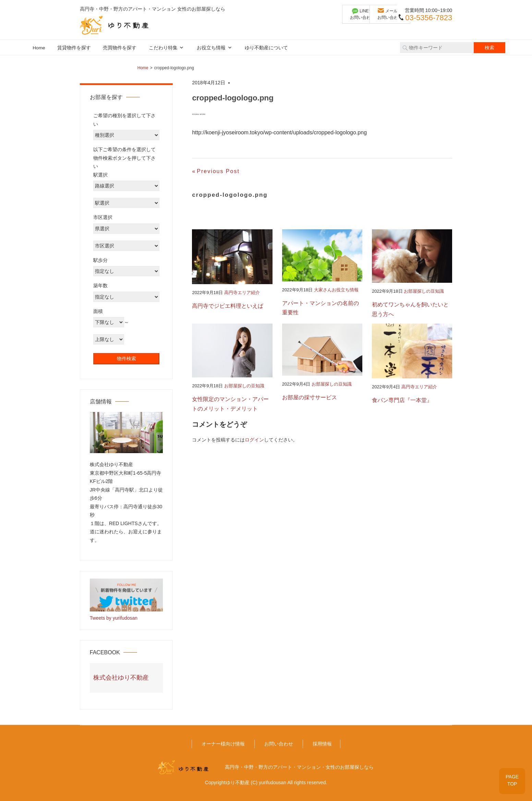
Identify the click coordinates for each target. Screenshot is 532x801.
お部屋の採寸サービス (310, 397)
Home (39, 48)
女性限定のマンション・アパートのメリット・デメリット (230, 404)
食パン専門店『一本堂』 (402, 400)
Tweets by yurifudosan (114, 618)
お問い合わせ (279, 744)
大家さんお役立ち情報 (336, 290)
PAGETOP (512, 780)
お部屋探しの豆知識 (424, 291)
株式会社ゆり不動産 (121, 678)
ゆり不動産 (238, 782)
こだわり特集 (163, 48)
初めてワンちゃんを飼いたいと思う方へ (410, 309)
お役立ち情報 (211, 48)
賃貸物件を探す (74, 48)
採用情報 (322, 744)
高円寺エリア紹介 (242, 293)
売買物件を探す (120, 48)
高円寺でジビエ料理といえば (228, 306)
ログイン (254, 440)
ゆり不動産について (266, 48)
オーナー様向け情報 (223, 744)
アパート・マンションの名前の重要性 (321, 308)
